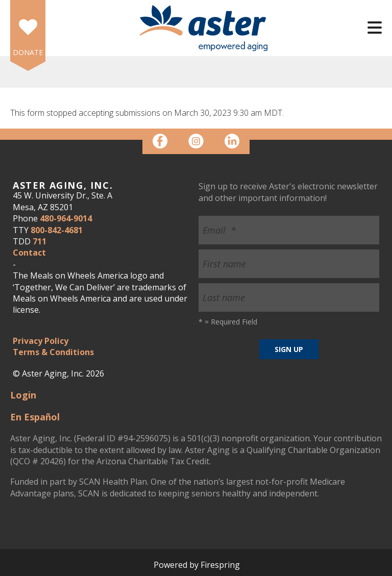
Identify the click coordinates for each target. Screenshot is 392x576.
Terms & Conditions (53, 352)
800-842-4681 (57, 230)
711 (40, 241)
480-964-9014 (66, 218)
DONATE (28, 52)
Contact (29, 253)
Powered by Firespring (197, 565)
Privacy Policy (41, 341)
